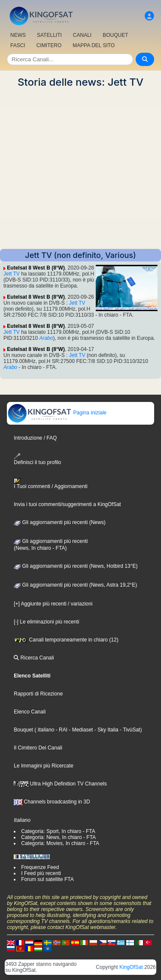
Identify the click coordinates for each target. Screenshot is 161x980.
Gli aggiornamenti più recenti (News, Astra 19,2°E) (75, 585)
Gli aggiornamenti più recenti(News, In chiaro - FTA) (51, 545)
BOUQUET (115, 35)
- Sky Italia (105, 730)
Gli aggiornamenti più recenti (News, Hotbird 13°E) (76, 566)
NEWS (18, 35)
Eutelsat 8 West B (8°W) (36, 268)
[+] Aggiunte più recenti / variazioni (53, 604)
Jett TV (12, 274)
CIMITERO (49, 45)
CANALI (82, 35)
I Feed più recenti (41, 873)
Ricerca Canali (34, 658)
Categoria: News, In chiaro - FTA (58, 837)
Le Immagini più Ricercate (44, 766)
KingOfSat (131, 967)
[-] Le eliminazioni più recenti (46, 622)
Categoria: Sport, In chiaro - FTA (58, 831)
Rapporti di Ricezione (38, 694)
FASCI (18, 45)
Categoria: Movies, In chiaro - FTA (60, 843)
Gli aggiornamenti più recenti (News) (59, 522)
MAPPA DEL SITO (94, 45)
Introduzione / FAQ (35, 438)
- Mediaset (80, 730)
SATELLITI (49, 35)
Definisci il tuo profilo (37, 459)
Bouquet (23, 730)
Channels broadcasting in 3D (52, 802)
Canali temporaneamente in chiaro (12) (66, 640)
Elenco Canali (30, 712)
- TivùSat (129, 730)
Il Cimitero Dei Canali (38, 748)
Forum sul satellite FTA (47, 879)
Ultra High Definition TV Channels (60, 784)
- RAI (61, 730)
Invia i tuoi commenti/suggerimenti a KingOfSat (67, 504)
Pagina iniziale (57, 413)
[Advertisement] (80, 169)
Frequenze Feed (40, 867)
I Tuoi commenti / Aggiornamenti (50, 484)
